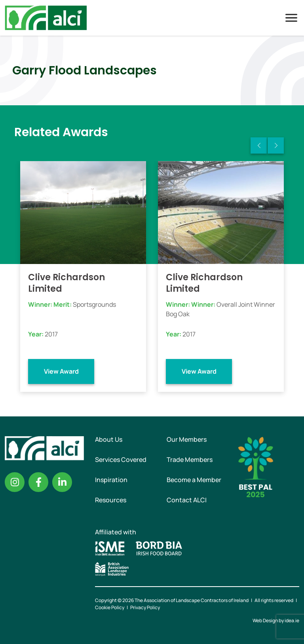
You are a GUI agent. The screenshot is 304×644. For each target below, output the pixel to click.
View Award (61, 371)
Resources (111, 500)
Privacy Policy (145, 607)
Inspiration (111, 480)
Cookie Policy (110, 607)
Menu (291, 18)
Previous (259, 145)
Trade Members (190, 460)
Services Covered (121, 460)
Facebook (38, 482)
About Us (109, 439)
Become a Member (194, 480)
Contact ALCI (187, 500)
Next (276, 145)
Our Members (187, 439)
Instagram (15, 482)
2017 (51, 334)
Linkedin (62, 482)
